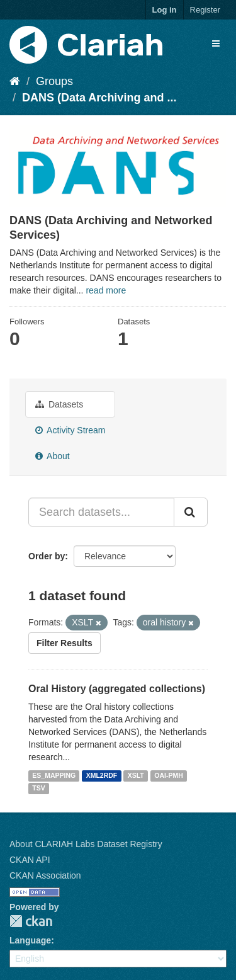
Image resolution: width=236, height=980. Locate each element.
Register (205, 10)
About (53, 456)
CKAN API (30, 860)
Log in (165, 10)
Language (30, 940)
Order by (47, 556)
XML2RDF (102, 775)
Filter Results (65, 643)
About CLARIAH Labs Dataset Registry (86, 844)
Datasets (59, 404)
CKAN (31, 921)
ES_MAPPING (54, 775)
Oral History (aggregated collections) (117, 689)
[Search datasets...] (101, 512)
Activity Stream (70, 430)
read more (106, 290)
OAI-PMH (169, 775)
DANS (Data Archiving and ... (99, 98)
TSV (38, 788)
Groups (54, 81)
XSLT (136, 775)
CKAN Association (45, 875)
